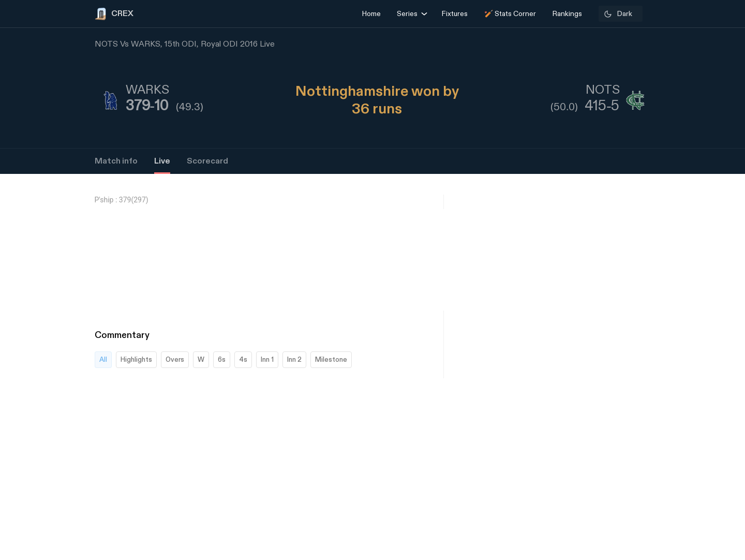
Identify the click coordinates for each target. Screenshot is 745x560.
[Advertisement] (706, 402)
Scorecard (207, 161)
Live (162, 161)
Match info (116, 161)
